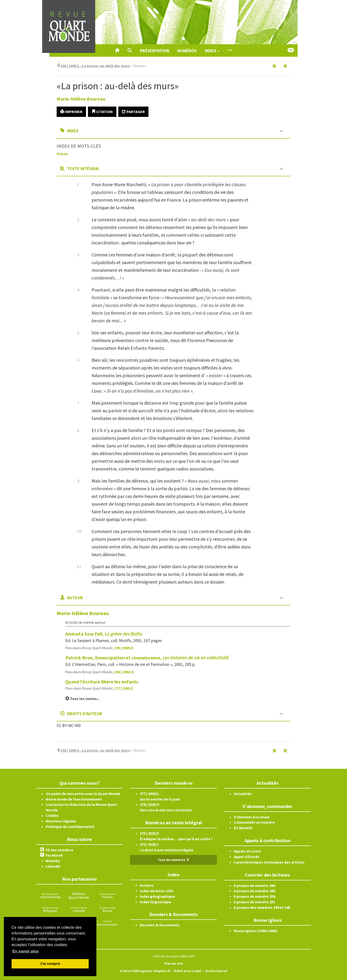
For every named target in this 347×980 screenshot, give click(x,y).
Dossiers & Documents (160, 925)
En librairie (243, 828)
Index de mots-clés (157, 891)
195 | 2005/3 (124, 648)
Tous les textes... (83, 699)
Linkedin (53, 866)
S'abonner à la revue (252, 817)
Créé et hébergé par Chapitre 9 (145, 971)
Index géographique (157, 896)
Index (212, 51)
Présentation (155, 51)
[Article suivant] (285, 66)
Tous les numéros (173, 860)
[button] (130, 51)
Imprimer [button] (71, 112)
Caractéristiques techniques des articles (269, 862)
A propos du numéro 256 (254, 896)
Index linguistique (155, 902)
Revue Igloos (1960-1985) (256, 931)
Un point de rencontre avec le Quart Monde (83, 794)
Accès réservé (216, 971)
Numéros (187, 51)
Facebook (54, 855)
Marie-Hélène (81, 99)
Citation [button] (102, 112)
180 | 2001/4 (124, 672)
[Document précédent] (274, 66)
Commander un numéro (254, 822)
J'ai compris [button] (50, 964)
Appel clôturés (247, 857)
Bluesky (53, 861)
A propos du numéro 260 (254, 885)
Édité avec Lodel (188, 971)
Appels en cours (247, 851)
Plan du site (173, 963)
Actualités (243, 794)
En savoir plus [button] (25, 951)
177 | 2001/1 (124, 688)
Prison (62, 154)
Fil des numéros (60, 850)
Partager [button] (133, 112)
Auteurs (147, 885)
